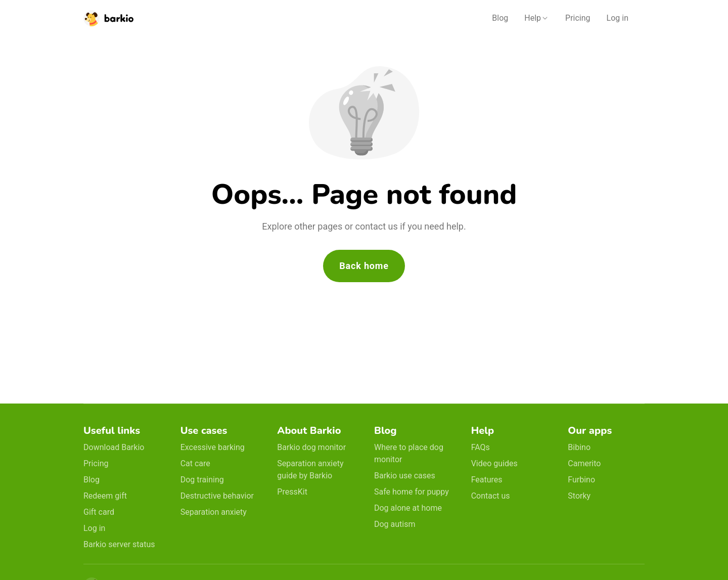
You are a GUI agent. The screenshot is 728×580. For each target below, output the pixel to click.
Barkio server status (119, 544)
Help (533, 18)
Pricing (578, 18)
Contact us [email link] (491, 496)
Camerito (584, 463)
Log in (618, 18)
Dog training (202, 480)
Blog (500, 18)
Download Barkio (114, 447)
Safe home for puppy (412, 492)
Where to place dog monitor (409, 453)
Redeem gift (105, 496)
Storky (579, 496)
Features (487, 480)
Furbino (581, 480)
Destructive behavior (217, 496)
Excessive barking (213, 447)
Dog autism (395, 524)
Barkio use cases (405, 476)
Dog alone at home (408, 508)
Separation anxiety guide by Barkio (310, 470)
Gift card (99, 512)
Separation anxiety (214, 512)
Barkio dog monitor (311, 447)
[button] (537, 18)
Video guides (494, 463)
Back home (364, 266)
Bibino (579, 447)
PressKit (292, 492)
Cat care (195, 463)
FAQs (481, 447)
